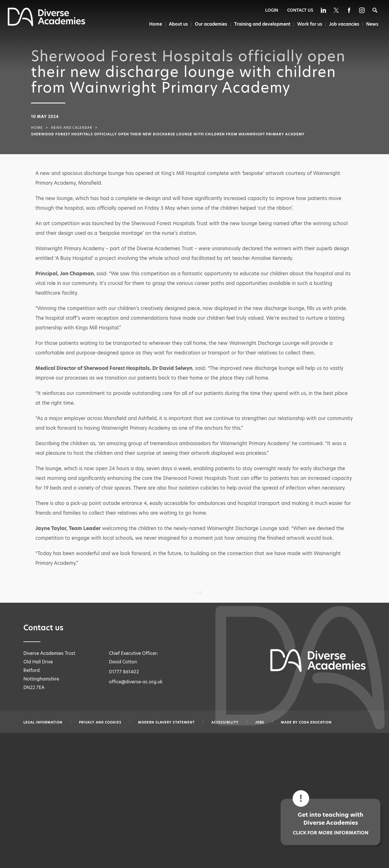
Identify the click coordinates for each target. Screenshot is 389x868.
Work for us (309, 24)
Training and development (261, 24)
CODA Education (315, 722)
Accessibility (225, 722)
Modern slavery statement (166, 722)
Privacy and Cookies (100, 722)
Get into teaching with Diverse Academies (331, 823)
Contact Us (300, 10)
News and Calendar (72, 128)
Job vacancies (344, 24)
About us (177, 24)
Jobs (260, 722)
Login (272, 10)
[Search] (375, 10)
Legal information (43, 722)
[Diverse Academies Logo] (46, 25)
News (372, 24)
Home (154, 24)
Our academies (210, 24)
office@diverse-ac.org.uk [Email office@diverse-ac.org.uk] (136, 682)
